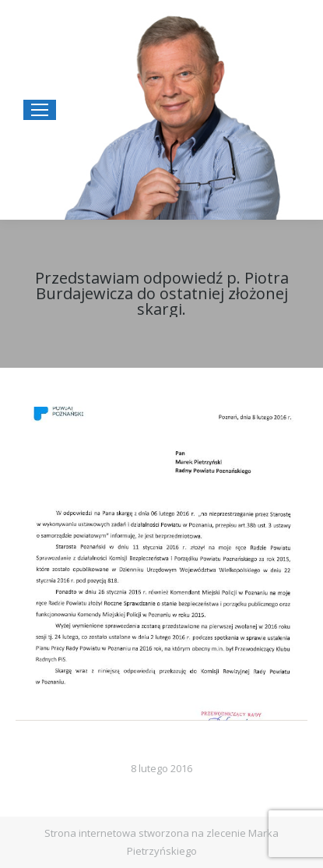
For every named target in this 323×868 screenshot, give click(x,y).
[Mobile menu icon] (40, 110)
